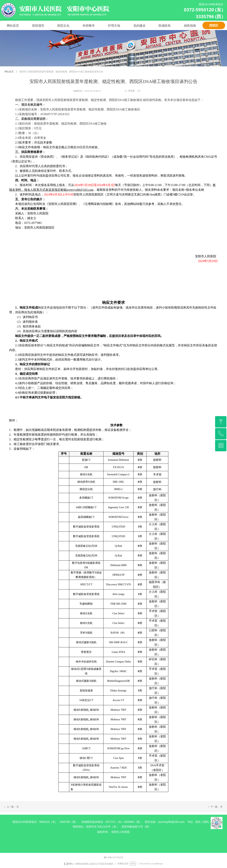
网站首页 (9, 72)
